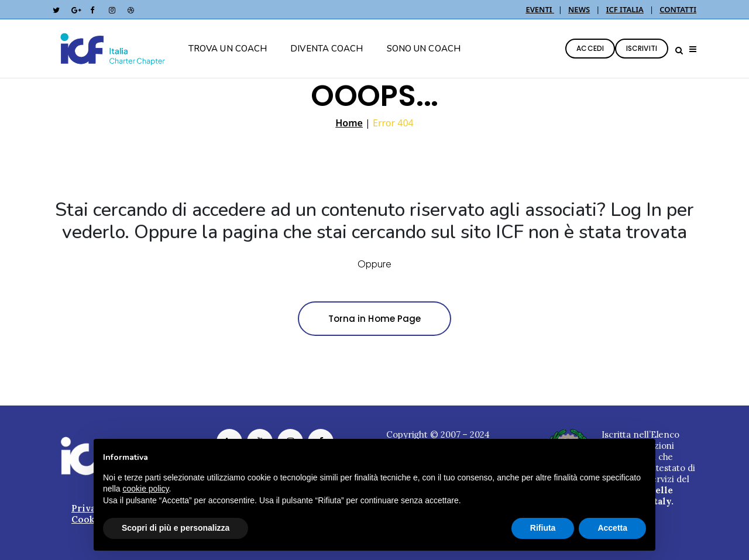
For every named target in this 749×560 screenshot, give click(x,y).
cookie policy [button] (145, 489)
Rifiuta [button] (543, 528)
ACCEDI (590, 48)
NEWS (579, 9)
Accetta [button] (612, 528)
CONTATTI (678, 9)
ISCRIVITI (642, 48)
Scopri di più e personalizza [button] (176, 528)
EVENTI (540, 9)
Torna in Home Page (375, 319)
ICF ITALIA (625, 9)
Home (349, 123)
